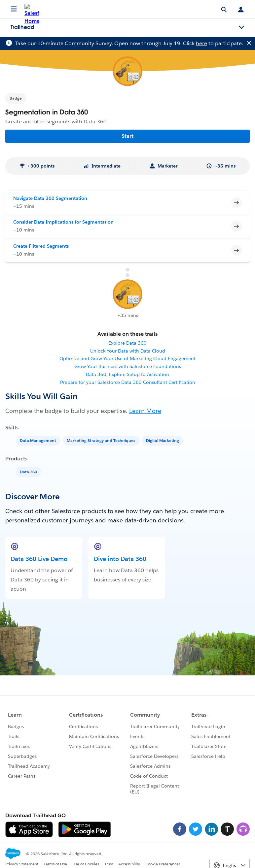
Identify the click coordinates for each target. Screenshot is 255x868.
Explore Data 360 (127, 343)
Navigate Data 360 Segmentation (50, 198)
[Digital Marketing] (163, 440)
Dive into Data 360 (120, 559)
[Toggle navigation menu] (241, 27)
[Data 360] (29, 471)
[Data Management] (39, 440)
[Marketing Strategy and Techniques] (102, 440)
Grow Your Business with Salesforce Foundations (128, 366)
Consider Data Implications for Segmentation (63, 222)
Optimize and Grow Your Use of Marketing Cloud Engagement (127, 358)
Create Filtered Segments (41, 246)
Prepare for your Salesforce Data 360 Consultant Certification (128, 382)
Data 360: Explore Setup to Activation (127, 374)
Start (127, 136)
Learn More (145, 411)
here (201, 43)
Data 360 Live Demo (39, 559)
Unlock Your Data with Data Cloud (128, 351)
